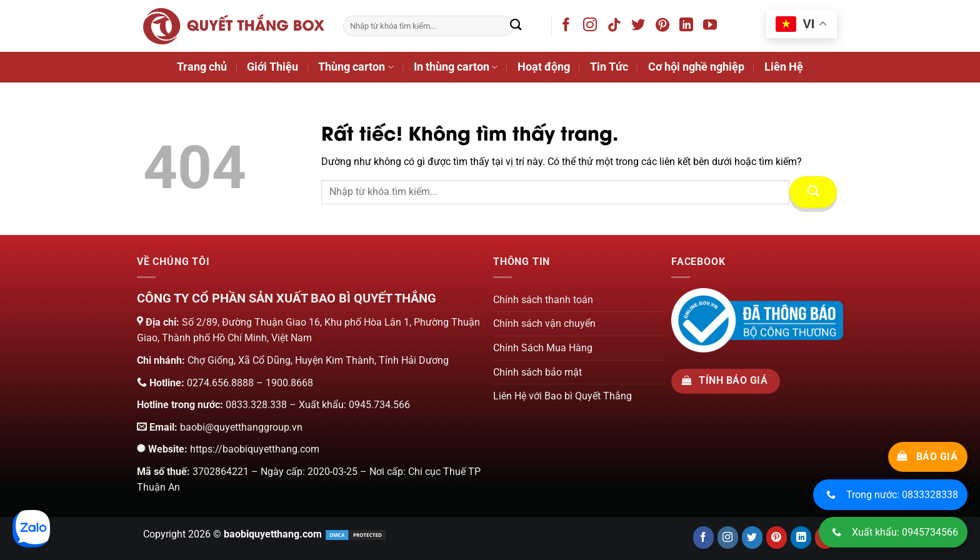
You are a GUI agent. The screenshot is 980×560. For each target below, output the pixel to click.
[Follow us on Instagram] (728, 537)
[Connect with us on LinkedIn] (801, 537)
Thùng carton (356, 67)
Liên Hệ (784, 67)
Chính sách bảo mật (537, 372)
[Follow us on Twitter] (752, 537)
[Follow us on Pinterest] (777, 537)
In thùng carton (456, 67)
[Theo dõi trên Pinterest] (665, 27)
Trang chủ (202, 67)
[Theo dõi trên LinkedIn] (688, 27)
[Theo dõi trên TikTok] (617, 27)
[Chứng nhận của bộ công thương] (757, 320)
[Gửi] (516, 26)
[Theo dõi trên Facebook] (568, 27)
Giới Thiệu (272, 67)
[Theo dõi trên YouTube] (712, 27)
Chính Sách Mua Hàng (543, 348)
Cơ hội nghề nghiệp (696, 67)
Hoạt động (544, 67)
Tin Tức (609, 67)
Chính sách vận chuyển (544, 323)
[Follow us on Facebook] (703, 537)
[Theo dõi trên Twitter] (640, 27)
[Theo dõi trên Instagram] (592, 27)
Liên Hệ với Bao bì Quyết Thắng (562, 396)
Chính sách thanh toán (543, 300)
